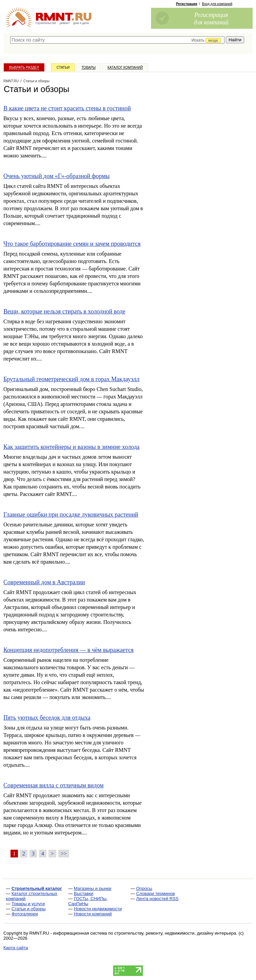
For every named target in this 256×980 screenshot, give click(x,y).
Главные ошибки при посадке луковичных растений (71, 515)
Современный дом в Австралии (44, 582)
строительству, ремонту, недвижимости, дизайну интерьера (175, 933)
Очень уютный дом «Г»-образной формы (57, 176)
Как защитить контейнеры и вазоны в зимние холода (71, 447)
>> (64, 854)
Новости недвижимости (98, 909)
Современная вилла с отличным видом (54, 785)
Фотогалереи (25, 914)
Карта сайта (16, 948)
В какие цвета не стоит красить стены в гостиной (67, 108)
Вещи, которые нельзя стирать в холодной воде (64, 311)
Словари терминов (155, 894)
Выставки (83, 894)
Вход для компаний (217, 4)
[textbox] (117, 40)
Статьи (63, 68)
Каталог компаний (125, 68)
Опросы (144, 888)
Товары (88, 68)
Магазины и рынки (93, 888)
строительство (46, 23)
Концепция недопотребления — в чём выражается (69, 650)
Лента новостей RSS (157, 899)
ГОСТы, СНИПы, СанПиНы (88, 901)
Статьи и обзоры (29, 909)
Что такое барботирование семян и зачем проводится (72, 244)
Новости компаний (93, 914)
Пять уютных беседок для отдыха (47, 718)
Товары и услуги (28, 904)
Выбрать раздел (24, 68)
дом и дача (81, 23)
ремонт (65, 23)
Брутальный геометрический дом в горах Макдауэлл (71, 379)
